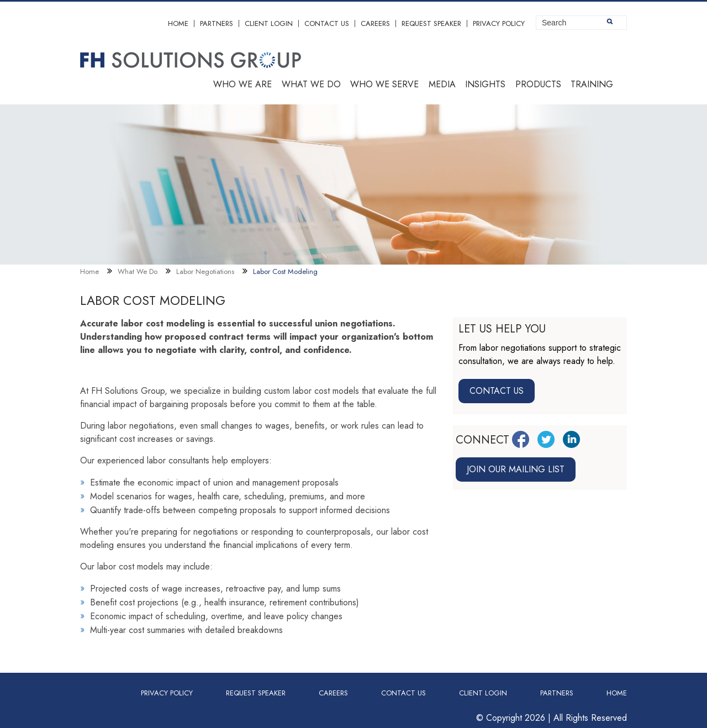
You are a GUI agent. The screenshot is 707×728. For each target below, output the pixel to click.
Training (592, 84)
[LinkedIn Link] (571, 439)
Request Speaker (431, 23)
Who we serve (384, 84)
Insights (485, 84)
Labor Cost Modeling (285, 271)
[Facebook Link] (521, 439)
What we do (311, 84)
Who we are (242, 84)
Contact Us (327, 23)
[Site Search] (581, 23)
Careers (375, 23)
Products (538, 84)
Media (442, 84)
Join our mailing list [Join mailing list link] (516, 469)
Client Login (269, 23)
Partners (217, 23)
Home (178, 23)
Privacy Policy (499, 23)
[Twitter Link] (546, 439)
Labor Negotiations (205, 271)
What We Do (138, 271)
